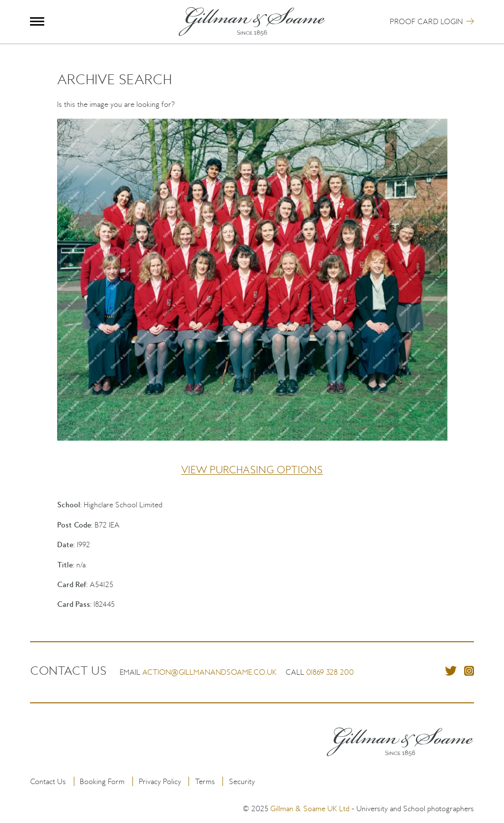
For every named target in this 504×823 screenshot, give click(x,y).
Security (242, 781)
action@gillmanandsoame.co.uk (209, 672)
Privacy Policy (160, 781)
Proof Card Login (426, 21)
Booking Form (102, 781)
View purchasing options (252, 470)
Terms (205, 781)
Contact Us (48, 781)
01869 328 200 (330, 672)
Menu (37, 21)
